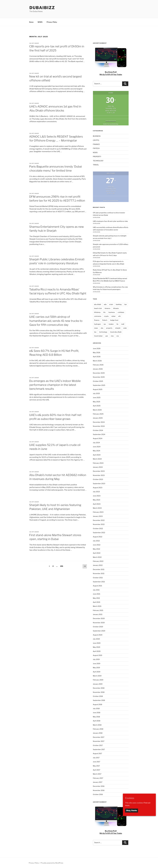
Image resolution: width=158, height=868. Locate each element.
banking (119, 304)
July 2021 (96, 590)
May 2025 (97, 402)
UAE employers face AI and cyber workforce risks (110, 221)
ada (105, 304)
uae (107, 336)
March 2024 (97, 459)
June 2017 (97, 762)
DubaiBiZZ (42, 8)
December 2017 (99, 737)
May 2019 (96, 668)
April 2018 (97, 721)
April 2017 (97, 770)
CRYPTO (96, 140)
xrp (118, 336)
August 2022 (98, 537)
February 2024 (98, 463)
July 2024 (96, 443)
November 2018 (99, 692)
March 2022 (97, 557)
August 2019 (98, 655)
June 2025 (97, 398)
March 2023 (97, 508)
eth (119, 316)
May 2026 (97, 353)
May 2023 (97, 500)
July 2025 (96, 393)
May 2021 (96, 598)
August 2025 (98, 389)
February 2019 (98, 680)
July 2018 (96, 709)
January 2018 (98, 733)
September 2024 (99, 434)
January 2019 (98, 684)
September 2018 (99, 700)
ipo (105, 324)
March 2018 (97, 725)
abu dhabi (98, 304)
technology (103, 332)
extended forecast (111, 121)
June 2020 (97, 643)
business (112, 312)
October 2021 (98, 578)
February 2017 (98, 778)
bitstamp (97, 312)
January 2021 (98, 614)
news (96, 328)
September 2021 (99, 582)
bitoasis (116, 308)
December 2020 (99, 618)
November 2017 (99, 741)
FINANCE (96, 144)
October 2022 (98, 528)
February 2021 (98, 610)
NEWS (40, 22)
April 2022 (97, 553)
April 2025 (97, 406)
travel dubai (98, 336)
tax (95, 332)
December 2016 (99, 786)
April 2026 (97, 357)
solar (125, 328)
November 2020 (99, 623)
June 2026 (97, 348)
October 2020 (98, 627)
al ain (111, 304)
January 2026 (98, 369)
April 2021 (97, 602)
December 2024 (99, 422)
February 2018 (98, 729)
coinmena (98, 316)
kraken (111, 324)
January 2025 (98, 418)
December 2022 (99, 520)
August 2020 (98, 635)
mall (123, 324)
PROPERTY (97, 157)
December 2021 (99, 569)
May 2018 (97, 717)
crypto (106, 316)
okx (102, 328)
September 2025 (99, 385)
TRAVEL (96, 165)
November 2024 (99, 426)
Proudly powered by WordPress (52, 863)
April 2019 (97, 672)
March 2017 (97, 774)
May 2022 (97, 549)
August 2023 (98, 488)
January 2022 (98, 565)
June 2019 (97, 664)
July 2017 (96, 758)
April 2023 (97, 504)
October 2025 (98, 381)
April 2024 (97, 455)
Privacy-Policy (52, 22)
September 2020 (99, 631)
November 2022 (99, 524)
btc (105, 312)
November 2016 (99, 790)
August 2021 (97, 586)
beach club (98, 308)
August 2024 (98, 438)
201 (62, 566)
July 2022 (96, 541)
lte (117, 324)
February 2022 (98, 561)
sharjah (118, 328)
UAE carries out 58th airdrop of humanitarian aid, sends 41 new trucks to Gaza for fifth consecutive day (56, 321)
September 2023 (99, 484)
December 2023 (99, 471)
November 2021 (99, 573)
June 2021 (97, 594)
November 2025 (99, 377)
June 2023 (97, 496)
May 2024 (97, 451)
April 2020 (97, 651)
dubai (113, 316)
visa (112, 336)
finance (97, 320)
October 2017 (98, 745)
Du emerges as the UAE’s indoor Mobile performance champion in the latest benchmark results (55, 385)
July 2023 (96, 492)
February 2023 (98, 512)
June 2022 (97, 545)
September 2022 (99, 533)
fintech (105, 320)
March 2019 (97, 676)
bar (126, 304)
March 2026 (97, 361)
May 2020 (97, 647)
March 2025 (97, 410)
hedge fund (114, 320)
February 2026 (98, 365)
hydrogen (98, 324)
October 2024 (98, 430)
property (109, 328)
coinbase (121, 312)
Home (31, 22)
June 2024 (97, 447)
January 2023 (98, 516)
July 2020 (96, 639)
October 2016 (98, 794)
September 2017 (99, 749)
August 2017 (97, 753)
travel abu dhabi (116, 332)
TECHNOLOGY (98, 161)
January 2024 (98, 467)
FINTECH (96, 148)
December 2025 (99, 373)
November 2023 (99, 475)
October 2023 (98, 479)
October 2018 (98, 696)
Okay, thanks (132, 810)
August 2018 (98, 704)
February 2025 (98, 414)
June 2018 (97, 713)
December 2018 (99, 688)
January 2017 (98, 782)
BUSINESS (97, 136)
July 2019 (96, 659)
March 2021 (97, 606)
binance (107, 308)
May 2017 (96, 766)
